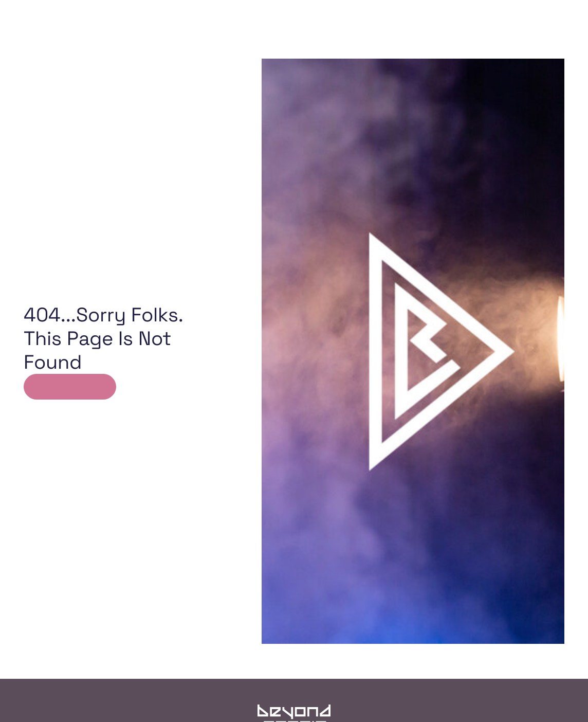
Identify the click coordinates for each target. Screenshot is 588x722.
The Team (293, 51)
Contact (414, 51)
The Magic (355, 51)
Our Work (228, 51)
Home (169, 51)
